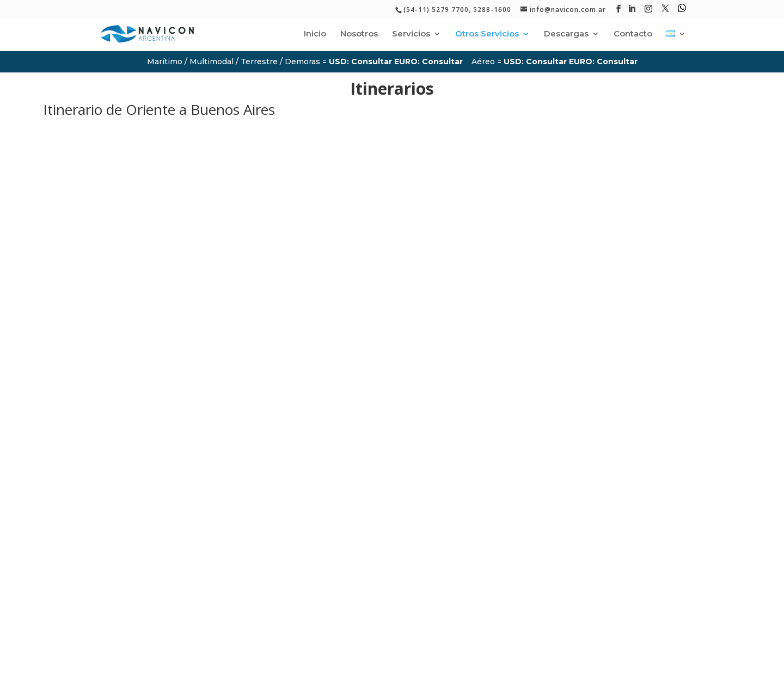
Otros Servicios (487, 34)
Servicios (411, 34)
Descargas (566, 34)
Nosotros (359, 34)
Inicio (315, 34)
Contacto (633, 34)
